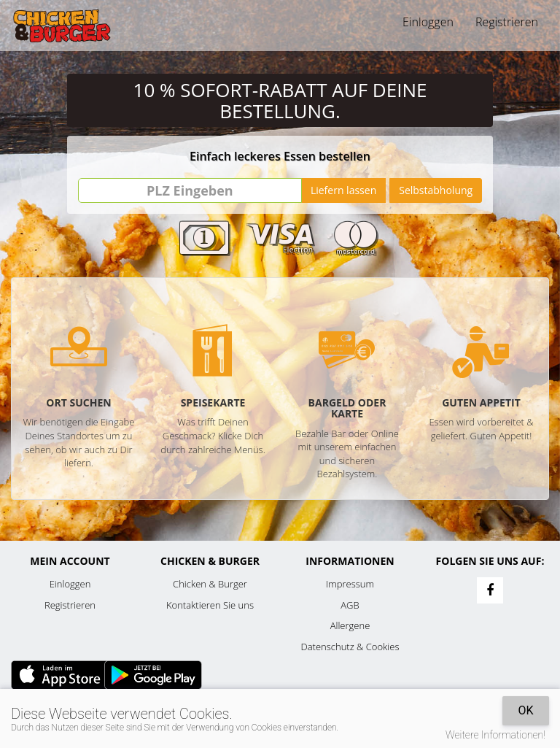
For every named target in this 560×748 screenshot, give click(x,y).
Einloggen (428, 22)
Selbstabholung (436, 190)
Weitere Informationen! (495, 735)
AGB (350, 605)
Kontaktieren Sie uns (210, 605)
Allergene (350, 625)
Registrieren (507, 22)
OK (525, 710)
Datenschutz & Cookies (350, 647)
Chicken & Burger (210, 584)
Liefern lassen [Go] (343, 190)
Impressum (350, 584)
